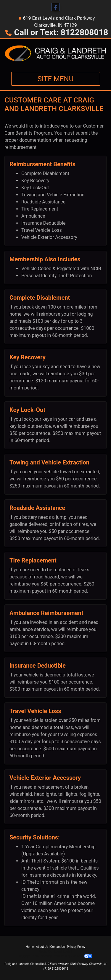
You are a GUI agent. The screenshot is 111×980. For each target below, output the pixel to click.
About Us (42, 947)
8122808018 (60, 969)
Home (30, 947)
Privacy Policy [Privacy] (76, 947)
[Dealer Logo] (55, 53)
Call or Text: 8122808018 (61, 32)
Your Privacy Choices (73, 956)
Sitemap (46, 956)
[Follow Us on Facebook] (56, 7)
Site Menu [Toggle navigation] (56, 79)
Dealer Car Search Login (55, 952)
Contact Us (58, 947)
